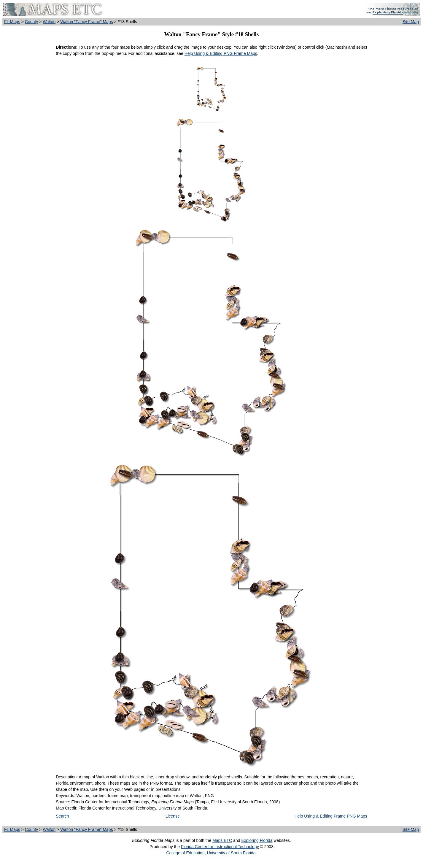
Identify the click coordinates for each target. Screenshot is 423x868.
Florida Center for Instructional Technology (220, 847)
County (31, 22)
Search (62, 816)
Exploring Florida (257, 840)
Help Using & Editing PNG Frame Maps (221, 53)
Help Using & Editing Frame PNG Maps (331, 816)
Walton (49, 22)
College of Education (185, 853)
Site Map (411, 22)
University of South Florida (231, 853)
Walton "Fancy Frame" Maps (86, 22)
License (173, 816)
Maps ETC (222, 840)
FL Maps (12, 22)
